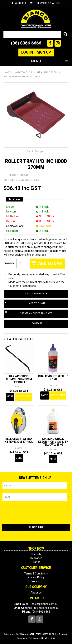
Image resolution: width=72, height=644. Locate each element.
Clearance (36, 558)
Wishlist (20, 3)
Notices (36, 581)
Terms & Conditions (36, 573)
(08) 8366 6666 (26, 43)
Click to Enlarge (35, 151)
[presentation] (31, 512)
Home (7, 72)
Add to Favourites (38, 294)
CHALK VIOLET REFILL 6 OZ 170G (53, 378)
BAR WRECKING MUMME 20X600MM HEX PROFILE (19, 379)
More (10, 396)
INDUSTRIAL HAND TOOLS (44, 72)
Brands (36, 562)
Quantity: (9, 263)
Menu (36, 61)
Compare (37, 323)
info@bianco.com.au (46, 608)
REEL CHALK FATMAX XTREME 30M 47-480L (19, 440)
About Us (36, 593)
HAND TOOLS (21, 72)
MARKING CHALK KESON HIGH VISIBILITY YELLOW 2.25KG (53, 442)
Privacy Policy (36, 577)
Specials (36, 554)
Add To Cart (23, 396)
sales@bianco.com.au (45, 604)
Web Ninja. (50, 638)
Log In (27, 52)
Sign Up (44, 52)
